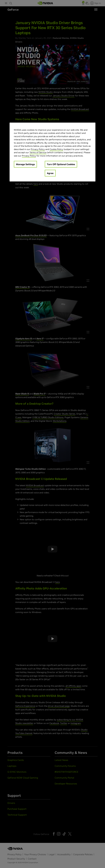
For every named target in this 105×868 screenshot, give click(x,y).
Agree (50, 173)
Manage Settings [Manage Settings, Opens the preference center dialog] (25, 164)
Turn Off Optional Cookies (61, 164)
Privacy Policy (38, 149)
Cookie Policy (56, 149)
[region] (52, 152)
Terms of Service (38, 152)
